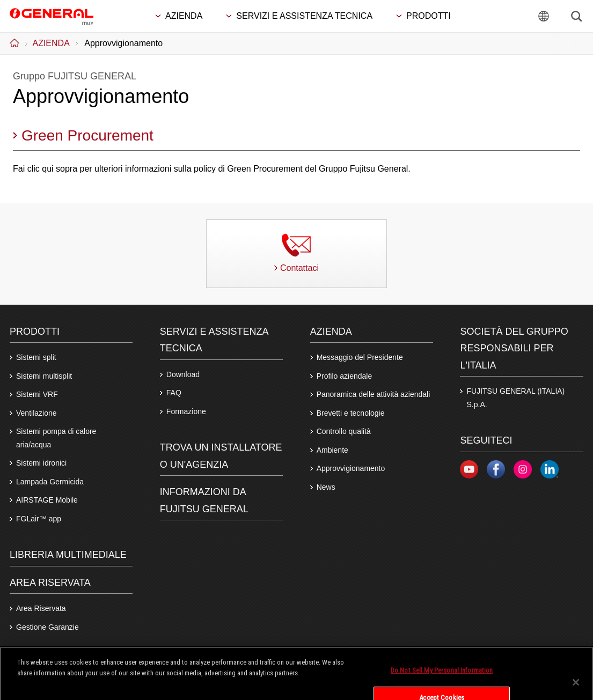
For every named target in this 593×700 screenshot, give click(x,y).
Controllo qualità (344, 431)
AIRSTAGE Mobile (47, 500)
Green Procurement (87, 135)
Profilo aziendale (345, 376)
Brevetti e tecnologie (351, 413)
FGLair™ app (39, 519)
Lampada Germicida (50, 482)
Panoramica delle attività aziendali (374, 394)
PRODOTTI (35, 331)
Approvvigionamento (351, 468)
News (326, 487)
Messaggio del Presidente (360, 357)
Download (183, 374)
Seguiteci (486, 440)
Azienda (331, 331)
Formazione (186, 411)
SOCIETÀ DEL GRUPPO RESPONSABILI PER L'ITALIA (514, 348)
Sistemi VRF (37, 394)
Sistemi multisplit (44, 376)
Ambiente (332, 450)
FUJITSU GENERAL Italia (52, 16)
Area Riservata (41, 608)
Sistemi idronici (41, 463)
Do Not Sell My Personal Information (442, 680)
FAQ (174, 393)
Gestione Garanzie (47, 627)
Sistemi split (36, 357)
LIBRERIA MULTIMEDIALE (68, 555)
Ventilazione (36, 413)
